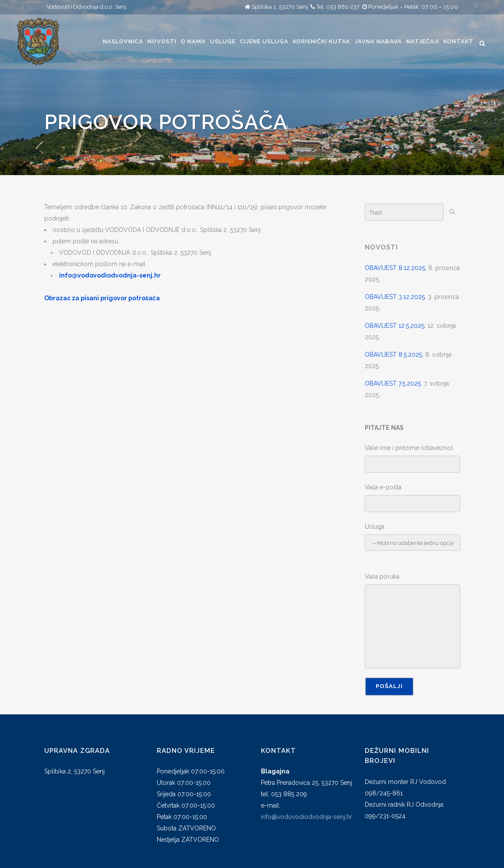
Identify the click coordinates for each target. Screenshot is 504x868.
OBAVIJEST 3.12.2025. (395, 297)
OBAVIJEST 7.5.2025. (393, 383)
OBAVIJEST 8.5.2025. (394, 355)
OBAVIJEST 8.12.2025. (396, 268)
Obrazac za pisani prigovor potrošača (102, 298)
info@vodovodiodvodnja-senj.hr (307, 817)
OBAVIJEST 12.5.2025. (395, 326)
